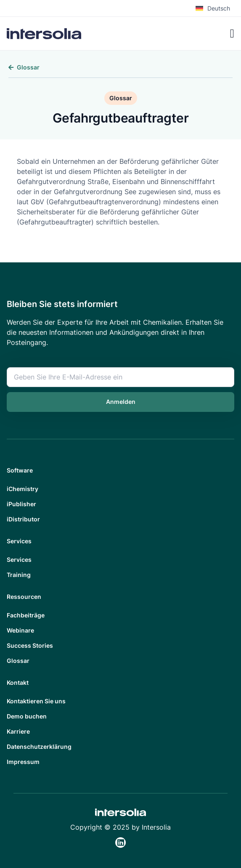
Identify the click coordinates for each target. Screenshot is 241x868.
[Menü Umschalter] (232, 34)
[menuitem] (215, 8)
